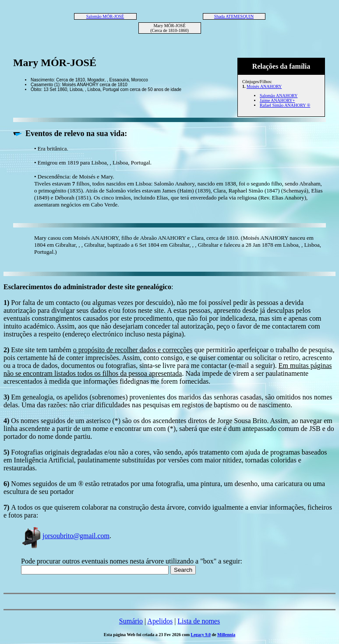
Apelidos (160, 621)
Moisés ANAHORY (264, 86)
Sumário (131, 621)
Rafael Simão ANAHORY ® (285, 105)
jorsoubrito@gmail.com (65, 536)
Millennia (226, 635)
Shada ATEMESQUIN (234, 16)
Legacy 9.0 (201, 635)
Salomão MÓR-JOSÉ (105, 16)
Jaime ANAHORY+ (277, 100)
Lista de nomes (199, 621)
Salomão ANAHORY (279, 96)
